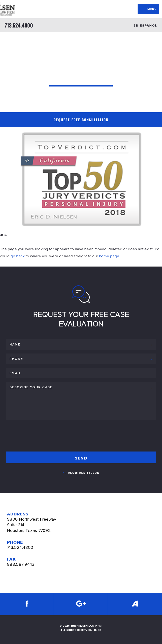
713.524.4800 (19, 25)
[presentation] (42, 435)
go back (18, 256)
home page (109, 256)
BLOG (98, 630)
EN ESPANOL (145, 26)
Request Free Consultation (81, 120)
